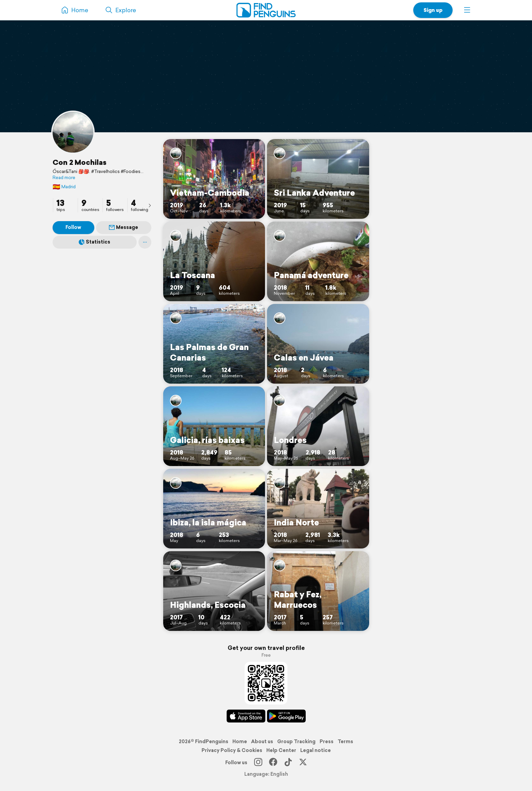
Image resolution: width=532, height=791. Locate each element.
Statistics (94, 242)
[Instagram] (258, 763)
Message (123, 227)
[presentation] (150, 205)
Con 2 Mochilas (80, 162)
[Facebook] (273, 763)
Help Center (281, 750)
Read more (64, 178)
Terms (345, 741)
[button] (467, 10)
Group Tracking (296, 741)
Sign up (433, 10)
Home (240, 741)
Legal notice (316, 750)
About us (262, 741)
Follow (73, 227)
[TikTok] (288, 763)
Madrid (64, 187)
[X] (303, 763)
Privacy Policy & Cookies (232, 750)
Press (327, 741)
